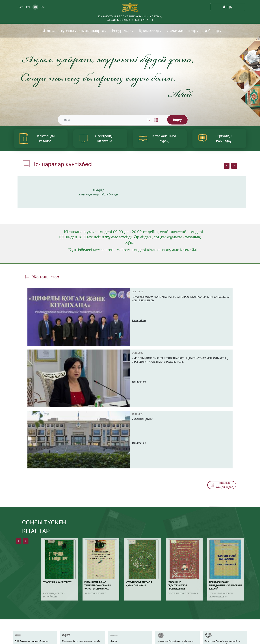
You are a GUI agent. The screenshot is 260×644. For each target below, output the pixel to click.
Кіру (228, 7)
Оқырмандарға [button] (92, 31)
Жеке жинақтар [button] (183, 31)
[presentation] (227, 166)
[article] (41, 138)
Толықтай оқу (139, 320)
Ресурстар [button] (122, 31)
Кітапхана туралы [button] (57, 31)
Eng (43, 7)
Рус (28, 7)
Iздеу (177, 120)
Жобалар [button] (212, 31)
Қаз (35, 7)
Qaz (21, 7)
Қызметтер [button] (150, 31)
